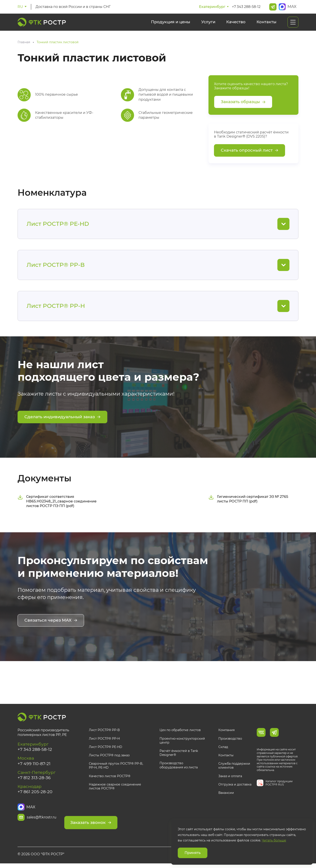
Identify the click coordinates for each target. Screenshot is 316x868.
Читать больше (274, 840)
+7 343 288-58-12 (246, 7)
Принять (193, 853)
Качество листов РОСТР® (110, 777)
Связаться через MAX (52, 622)
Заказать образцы (245, 102)
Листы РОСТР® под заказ (109, 757)
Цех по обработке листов (180, 731)
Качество (236, 22)
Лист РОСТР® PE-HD (106, 748)
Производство (230, 740)
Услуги (208, 22)
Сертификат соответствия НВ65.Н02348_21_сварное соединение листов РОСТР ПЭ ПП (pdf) (57, 503)
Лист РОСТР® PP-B (104, 731)
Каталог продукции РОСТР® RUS (279, 784)
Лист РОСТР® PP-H (104, 740)
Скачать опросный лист (251, 152)
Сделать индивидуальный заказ (65, 420)
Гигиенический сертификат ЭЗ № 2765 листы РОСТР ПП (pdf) (248, 501)
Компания (226, 731)
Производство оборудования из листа (179, 766)
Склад (223, 748)
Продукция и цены (171, 22)
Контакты (267, 22)
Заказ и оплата (230, 777)
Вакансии (226, 794)
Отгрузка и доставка (235, 786)
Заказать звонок (118, 819)
